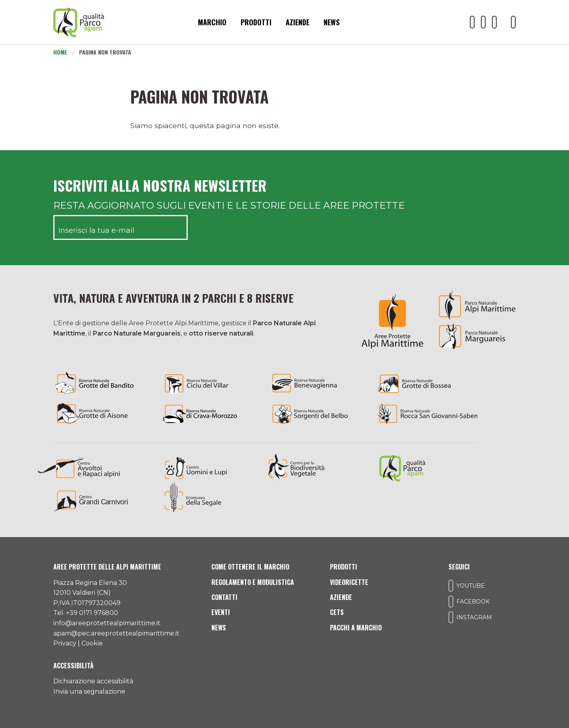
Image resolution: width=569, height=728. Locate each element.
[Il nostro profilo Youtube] (472, 22)
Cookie (92, 643)
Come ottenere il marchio (250, 567)
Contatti (224, 597)
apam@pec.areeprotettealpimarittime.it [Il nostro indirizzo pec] (116, 633)
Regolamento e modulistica (253, 582)
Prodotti (256, 22)
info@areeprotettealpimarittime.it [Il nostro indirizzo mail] (107, 623)
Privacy (65, 643)
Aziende (298, 22)
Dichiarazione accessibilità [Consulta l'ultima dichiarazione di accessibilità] (93, 681)
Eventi (221, 612)
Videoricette (349, 582)
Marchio (212, 22)
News (332, 22)
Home (60, 52)
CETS (337, 612)
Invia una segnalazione (89, 691)
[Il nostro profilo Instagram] (494, 22)
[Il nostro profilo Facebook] (483, 22)
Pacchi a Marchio (356, 628)
